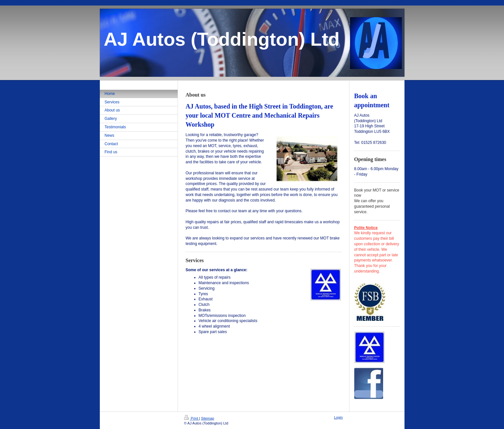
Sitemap (207, 418)
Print (192, 418)
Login (339, 417)
